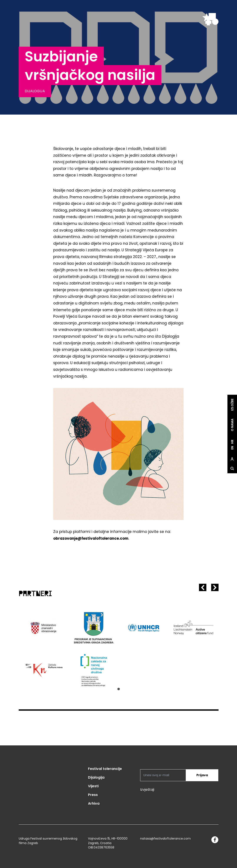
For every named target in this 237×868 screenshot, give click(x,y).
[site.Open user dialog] (232, 459)
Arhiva (94, 803)
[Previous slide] (203, 587)
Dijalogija (96, 777)
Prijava (202, 775)
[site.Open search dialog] (232, 469)
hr (232, 442)
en (232, 448)
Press (93, 795)
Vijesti (93, 786)
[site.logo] (210, 19)
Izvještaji (147, 790)
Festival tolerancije (105, 769)
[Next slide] (215, 587)
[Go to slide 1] (118, 689)
